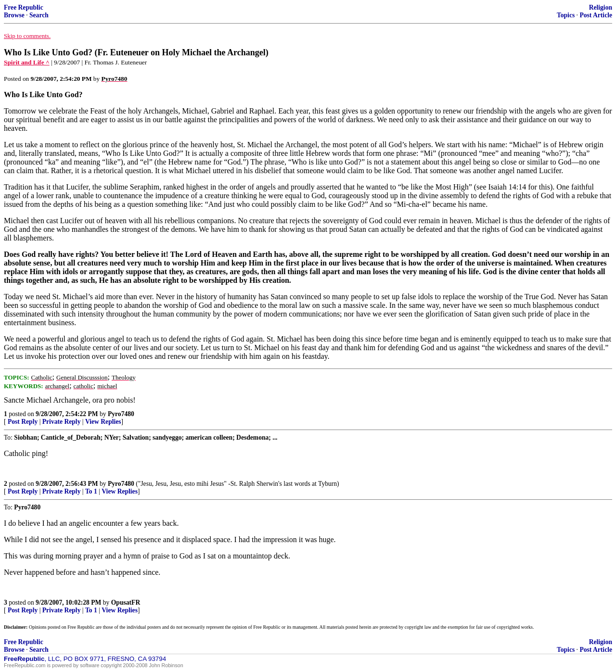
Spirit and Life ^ (27, 62)
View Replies (103, 422)
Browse (14, 15)
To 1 (91, 491)
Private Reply (62, 422)
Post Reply (23, 422)
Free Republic (24, 7)
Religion (601, 7)
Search (39, 15)
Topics (566, 15)
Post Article (596, 15)
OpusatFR (126, 602)
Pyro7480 (121, 414)
